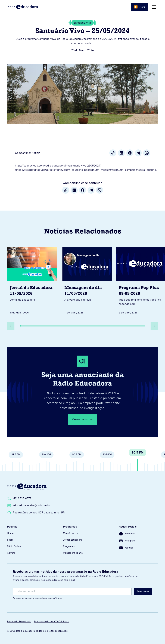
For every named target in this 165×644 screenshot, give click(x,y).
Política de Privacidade (19, 622)
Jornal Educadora (73, 540)
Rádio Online (14, 546)
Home (10, 533)
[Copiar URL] (113, 153)
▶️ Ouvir (140, 7)
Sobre (10, 540)
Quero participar (82, 419)
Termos (59, 598)
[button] (153, 7)
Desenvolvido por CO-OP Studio (52, 622)
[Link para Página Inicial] (23, 7)
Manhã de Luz (71, 533)
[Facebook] (130, 153)
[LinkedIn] (121, 153)
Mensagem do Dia (73, 553)
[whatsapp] (147, 153)
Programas (69, 546)
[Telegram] (138, 153)
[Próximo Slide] (154, 326)
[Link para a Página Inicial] (27, 486)
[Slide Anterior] (11, 326)
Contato (11, 553)
